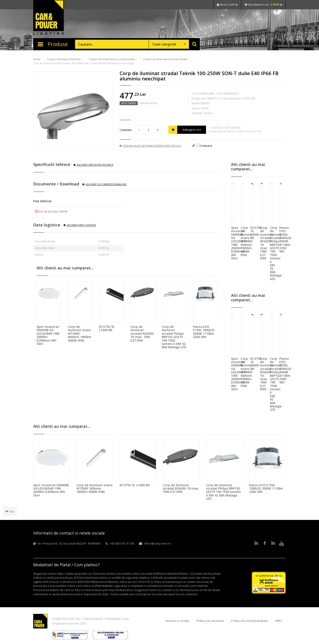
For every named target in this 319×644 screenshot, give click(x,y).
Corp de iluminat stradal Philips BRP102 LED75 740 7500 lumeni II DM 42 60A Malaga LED (174, 337)
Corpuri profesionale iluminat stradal (166, 59)
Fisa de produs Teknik (51, 211)
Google (273, 543)
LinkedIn (256, 543)
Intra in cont (227, 5)
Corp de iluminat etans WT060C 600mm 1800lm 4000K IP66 (80, 334)
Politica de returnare (210, 621)
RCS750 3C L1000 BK (107, 328)
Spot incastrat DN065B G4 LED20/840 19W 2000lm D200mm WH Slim (48, 335)
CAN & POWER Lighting (49, 18)
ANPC (279, 621)
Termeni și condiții (177, 621)
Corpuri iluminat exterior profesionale (113, 59)
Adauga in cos (185, 130)
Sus (10, 511)
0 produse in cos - (263, 5)
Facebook (265, 543)
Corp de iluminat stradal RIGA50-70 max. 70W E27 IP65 (143, 334)
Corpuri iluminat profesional (65, 59)
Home (37, 59)
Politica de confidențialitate (250, 621)
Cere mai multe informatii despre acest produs (150, 146)
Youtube (282, 543)
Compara (204, 146)
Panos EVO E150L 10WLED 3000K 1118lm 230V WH (204, 332)
